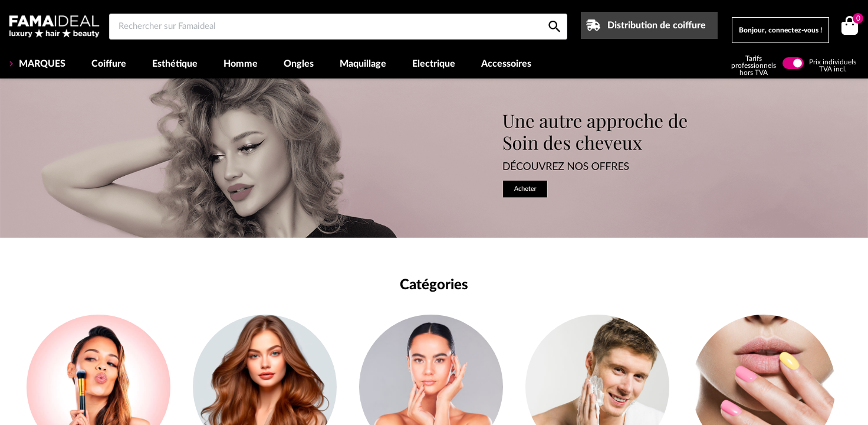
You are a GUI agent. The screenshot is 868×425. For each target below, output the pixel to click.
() (856, 20)
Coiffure (109, 64)
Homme (241, 64)
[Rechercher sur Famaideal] (338, 27)
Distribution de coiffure (657, 25)
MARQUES (41, 64)
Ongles (299, 64)
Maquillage (363, 64)
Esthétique (175, 64)
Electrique (434, 64)
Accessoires (506, 64)
